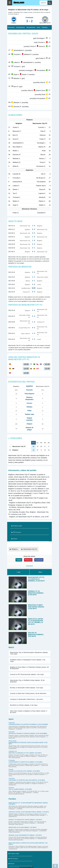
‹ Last (18, 572)
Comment (29, 566)
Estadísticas (21, 27)
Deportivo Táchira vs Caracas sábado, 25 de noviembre (28, 734)
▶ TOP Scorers (16, 532)
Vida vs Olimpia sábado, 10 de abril (20, 789)
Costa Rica (12, 779)
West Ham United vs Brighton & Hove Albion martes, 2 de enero (29, 712)
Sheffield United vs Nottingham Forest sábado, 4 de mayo (28, 660)
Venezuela (12, 732)
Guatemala (12, 723)
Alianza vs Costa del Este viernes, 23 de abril (24, 771)
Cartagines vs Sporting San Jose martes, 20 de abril (27, 780)
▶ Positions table (17, 526)
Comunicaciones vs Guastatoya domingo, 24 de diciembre (28, 724)
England (19, 3)
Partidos (45, 27)
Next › (41, 572)
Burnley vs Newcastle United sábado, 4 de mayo (27, 688)
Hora (39, 27)
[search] (50, 3)
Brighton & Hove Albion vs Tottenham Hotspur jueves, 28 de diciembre (29, 668)
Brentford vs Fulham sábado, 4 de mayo (24, 705)
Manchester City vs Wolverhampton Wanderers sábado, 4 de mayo (29, 653)
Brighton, (15, 549)
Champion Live (13, 751)
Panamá (11, 769)
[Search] (44, 3)
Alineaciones (31, 27)
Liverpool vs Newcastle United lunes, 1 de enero (27, 699)
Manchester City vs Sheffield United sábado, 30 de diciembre (27, 681)
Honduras (11, 788)
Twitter (19, 560)
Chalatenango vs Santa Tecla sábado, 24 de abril (26, 762)
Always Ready (13, 741)
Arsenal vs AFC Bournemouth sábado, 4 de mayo (27, 674)
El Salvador (12, 760)
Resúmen (11, 27)
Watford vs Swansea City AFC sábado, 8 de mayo (25, 753)
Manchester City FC (30, 549)
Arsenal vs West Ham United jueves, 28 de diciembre (28, 693)
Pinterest (28, 560)
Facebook (39, 560)
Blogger (36, 867)
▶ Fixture (14, 539)
